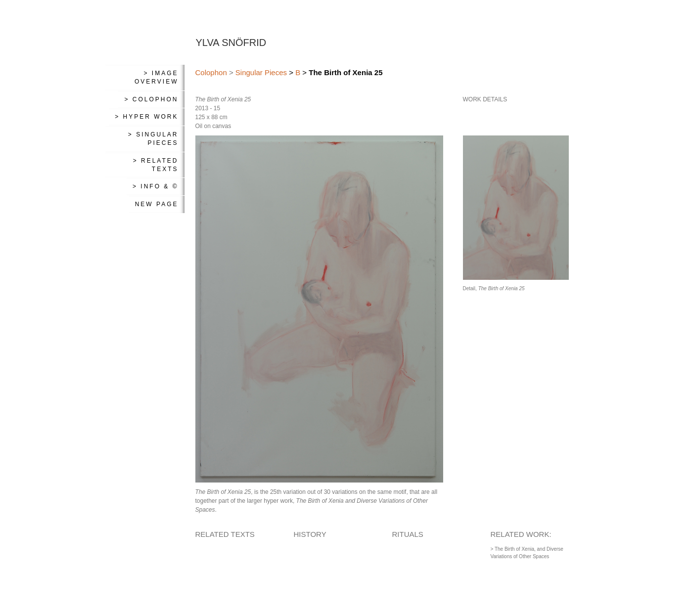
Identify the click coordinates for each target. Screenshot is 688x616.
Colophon (211, 72)
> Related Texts (156, 165)
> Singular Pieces (153, 139)
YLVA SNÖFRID (231, 43)
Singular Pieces (261, 72)
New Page (157, 204)
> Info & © (156, 186)
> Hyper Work (146, 117)
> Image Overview (156, 77)
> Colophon (151, 99)
